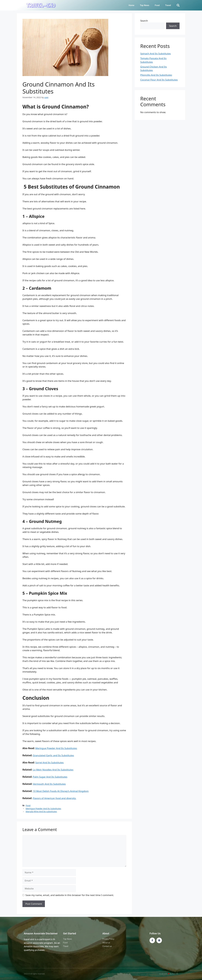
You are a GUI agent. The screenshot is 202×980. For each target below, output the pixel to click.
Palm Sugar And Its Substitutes (50, 777)
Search (144, 21)
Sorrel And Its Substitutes (50, 763)
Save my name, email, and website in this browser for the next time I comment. (70, 895)
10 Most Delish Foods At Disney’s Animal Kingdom (61, 791)
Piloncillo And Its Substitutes (156, 75)
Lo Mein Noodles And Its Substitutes (53, 770)
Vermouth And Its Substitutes (49, 784)
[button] (178, 5)
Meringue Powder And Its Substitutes (56, 748)
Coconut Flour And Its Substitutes (159, 80)
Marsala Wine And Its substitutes (41, 812)
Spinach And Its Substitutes (155, 54)
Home (131, 5)
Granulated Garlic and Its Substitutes (53, 755)
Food (157, 5)
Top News (144, 5)
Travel (168, 5)
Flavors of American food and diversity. (55, 798)
